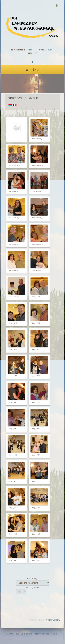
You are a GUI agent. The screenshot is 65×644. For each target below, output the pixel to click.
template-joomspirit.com (64, 632)
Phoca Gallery (52, 620)
